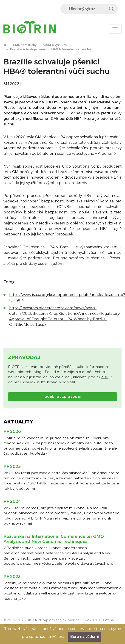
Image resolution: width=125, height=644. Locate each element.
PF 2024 (12, 501)
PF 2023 (12, 577)
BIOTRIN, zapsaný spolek (46, 620)
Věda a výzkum (55, 45)
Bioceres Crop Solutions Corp (72, 166)
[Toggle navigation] (115, 29)
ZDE (105, 377)
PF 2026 (12, 431)
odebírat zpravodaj (63, 397)
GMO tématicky (25, 45)
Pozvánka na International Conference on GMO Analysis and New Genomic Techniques (54, 539)
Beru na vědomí (85, 637)
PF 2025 (12, 467)
